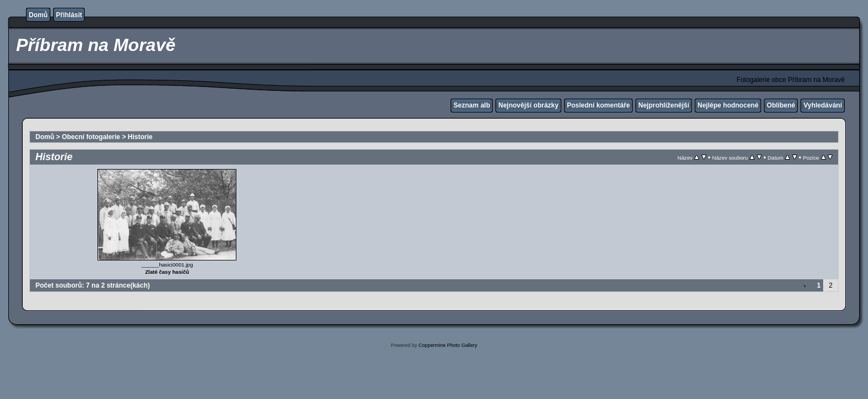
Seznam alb (472, 105)
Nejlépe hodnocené (728, 105)
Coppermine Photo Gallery (448, 345)
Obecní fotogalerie (91, 137)
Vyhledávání (823, 105)
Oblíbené (781, 105)
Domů (38, 15)
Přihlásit (69, 15)
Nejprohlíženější (664, 105)
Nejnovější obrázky (528, 105)
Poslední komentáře (598, 105)
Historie (140, 137)
